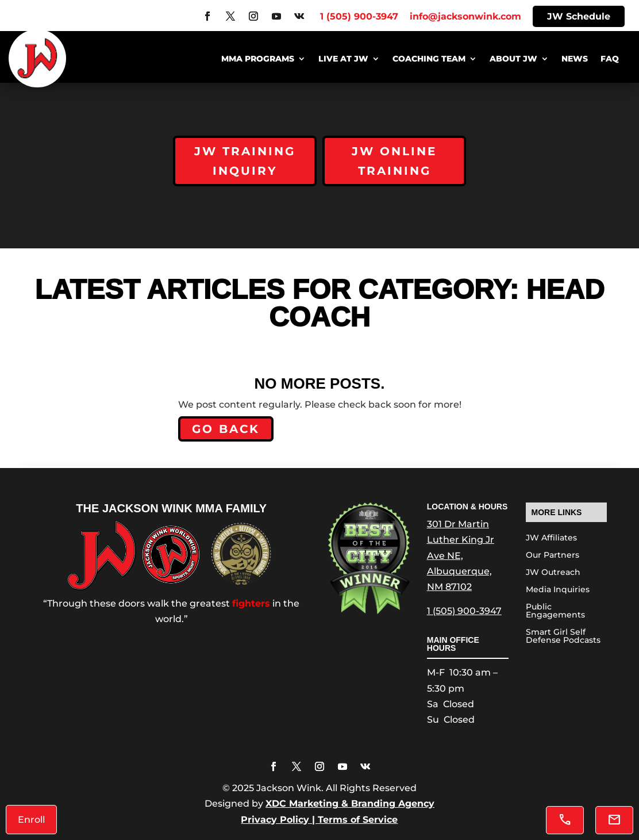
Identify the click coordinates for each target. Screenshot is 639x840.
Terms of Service (358, 820)
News (575, 59)
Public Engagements (555, 611)
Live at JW (343, 59)
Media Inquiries (558, 590)
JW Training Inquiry (245, 161)
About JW (513, 59)
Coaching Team (429, 59)
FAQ (610, 59)
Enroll (31, 820)
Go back (226, 429)
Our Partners (553, 555)
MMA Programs (258, 59)
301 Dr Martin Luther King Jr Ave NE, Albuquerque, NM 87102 (461, 555)
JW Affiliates (551, 538)
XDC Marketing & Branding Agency (350, 803)
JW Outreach (553, 573)
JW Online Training (394, 161)
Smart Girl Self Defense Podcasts (563, 636)
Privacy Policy (275, 820)
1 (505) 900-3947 (464, 611)
